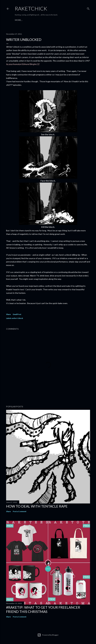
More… (19, 20)
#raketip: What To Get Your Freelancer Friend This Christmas (43, 609)
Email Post (17, 314)
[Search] (88, 8)
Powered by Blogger (48, 635)
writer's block (17, 318)
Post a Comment (20, 511)
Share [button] (8, 314)
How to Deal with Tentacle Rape (37, 506)
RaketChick (31, 8)
